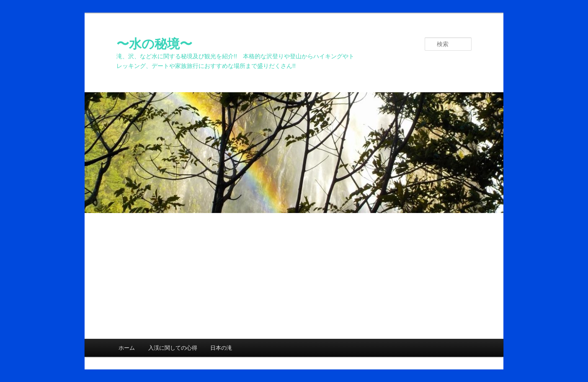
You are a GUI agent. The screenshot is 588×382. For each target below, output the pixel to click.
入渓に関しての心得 (173, 348)
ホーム (127, 348)
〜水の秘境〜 (154, 44)
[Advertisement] (294, 276)
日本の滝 (221, 348)
